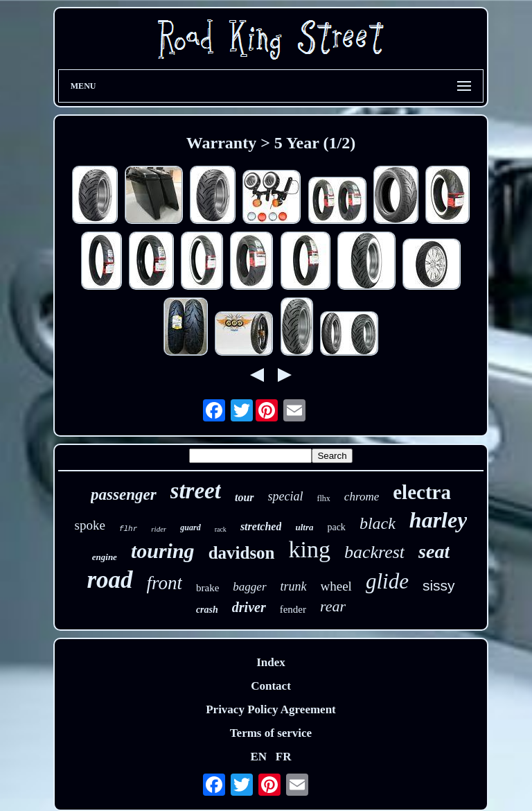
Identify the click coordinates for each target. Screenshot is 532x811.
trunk (294, 586)
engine (105, 557)
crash (207, 610)
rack (221, 529)
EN (258, 757)
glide (387, 581)
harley (438, 520)
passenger (124, 495)
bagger (249, 587)
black (378, 523)
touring (163, 551)
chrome (362, 497)
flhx (324, 498)
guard (190, 527)
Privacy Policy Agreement (271, 709)
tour (245, 497)
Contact (271, 686)
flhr (128, 529)
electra (422, 492)
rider (159, 529)
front (165, 583)
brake (207, 588)
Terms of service (271, 733)
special (286, 496)
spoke (90, 525)
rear (333, 606)
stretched (261, 526)
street (196, 491)
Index (271, 662)
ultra (304, 527)
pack (336, 527)
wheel (336, 586)
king (310, 549)
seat (434, 551)
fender (293, 609)
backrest (374, 552)
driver (249, 607)
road (109, 580)
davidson (242, 553)
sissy (439, 585)
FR (284, 757)
